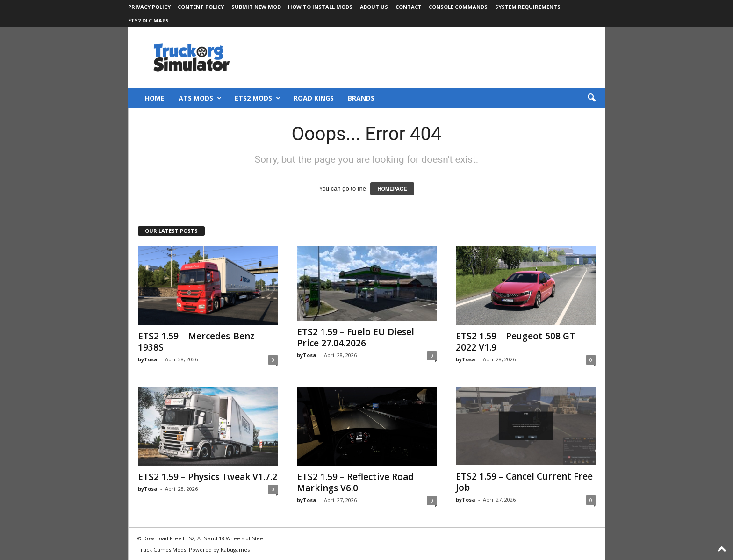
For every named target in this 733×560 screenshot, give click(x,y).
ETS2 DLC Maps (148, 20)
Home (155, 98)
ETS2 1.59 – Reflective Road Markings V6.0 (355, 482)
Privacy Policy (149, 7)
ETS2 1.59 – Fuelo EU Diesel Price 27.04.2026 (356, 337)
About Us (374, 7)
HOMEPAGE (392, 189)
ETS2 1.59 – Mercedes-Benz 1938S (196, 342)
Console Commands (458, 7)
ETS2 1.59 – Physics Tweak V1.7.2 (208, 477)
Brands (361, 98)
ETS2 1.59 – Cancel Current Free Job (524, 482)
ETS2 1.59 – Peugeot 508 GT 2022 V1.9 (515, 342)
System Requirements (528, 7)
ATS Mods (200, 98)
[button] (591, 98)
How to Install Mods (320, 7)
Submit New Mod (256, 7)
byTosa (148, 359)
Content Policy (201, 7)
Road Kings (314, 98)
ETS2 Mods (258, 98)
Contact (409, 7)
